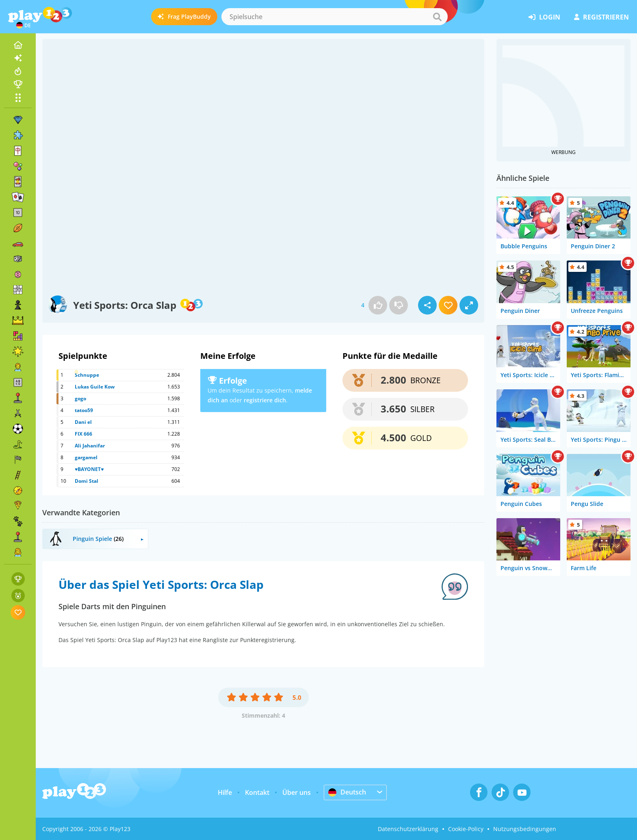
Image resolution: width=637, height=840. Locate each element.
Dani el (83, 422)
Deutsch (347, 792)
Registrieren (601, 17)
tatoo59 (84, 410)
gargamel (86, 457)
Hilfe (225, 792)
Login (544, 17)
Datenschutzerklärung (408, 829)
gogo (80, 398)
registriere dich (265, 400)
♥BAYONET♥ (89, 469)
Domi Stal (87, 481)
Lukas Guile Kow (95, 387)
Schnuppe (87, 375)
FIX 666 (83, 434)
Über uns (297, 792)
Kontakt (257, 792)
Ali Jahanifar (90, 446)
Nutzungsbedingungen (525, 829)
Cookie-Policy (466, 829)
